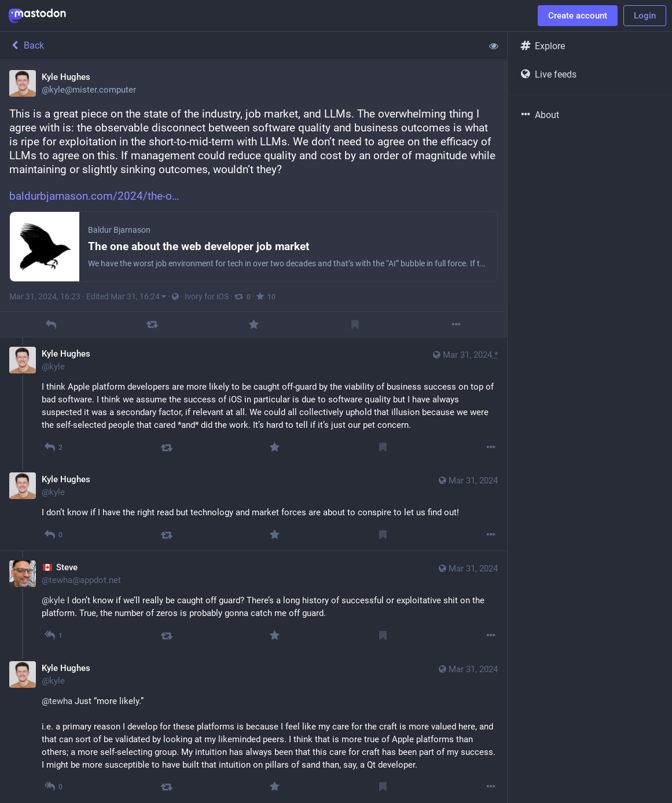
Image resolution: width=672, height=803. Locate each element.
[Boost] (152, 324)
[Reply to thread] (53, 447)
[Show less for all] (494, 46)
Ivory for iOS (207, 296)
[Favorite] (253, 324)
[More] (456, 324)
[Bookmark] (355, 324)
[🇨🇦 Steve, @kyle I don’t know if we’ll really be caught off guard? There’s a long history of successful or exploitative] (254, 601)
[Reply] (51, 324)
